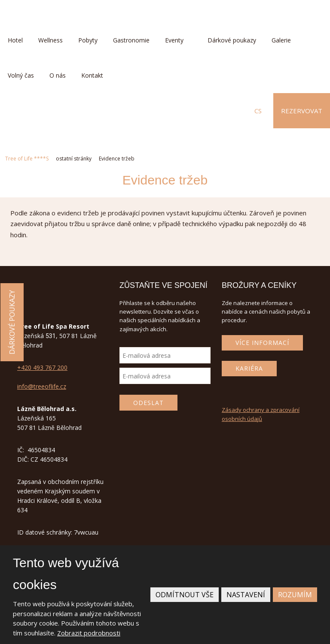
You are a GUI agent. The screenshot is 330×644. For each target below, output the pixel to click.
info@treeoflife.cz (42, 386)
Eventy (174, 40)
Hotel (15, 40)
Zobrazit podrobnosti (89, 633)
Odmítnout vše (185, 595)
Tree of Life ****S (27, 159)
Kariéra (249, 368)
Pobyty (88, 40)
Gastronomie (131, 40)
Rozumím (295, 595)
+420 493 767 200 (42, 367)
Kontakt (92, 75)
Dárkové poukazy (232, 40)
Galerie (281, 40)
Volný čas (21, 75)
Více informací (262, 343)
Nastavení (246, 595)
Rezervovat (302, 111)
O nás (58, 75)
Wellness (50, 40)
